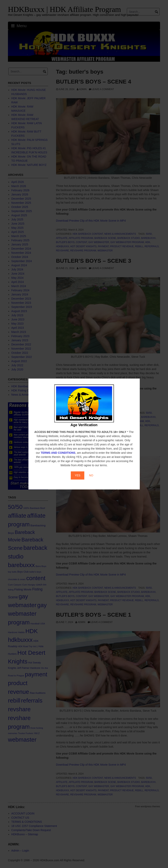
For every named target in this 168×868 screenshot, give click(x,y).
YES (78, 475)
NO (91, 475)
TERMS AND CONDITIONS (58, 453)
